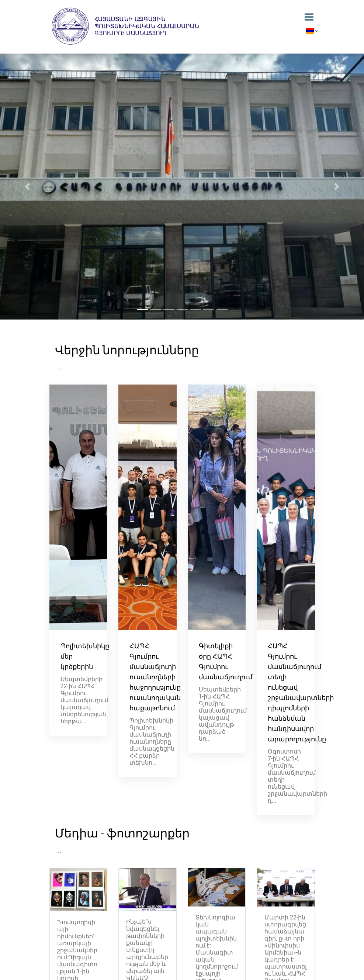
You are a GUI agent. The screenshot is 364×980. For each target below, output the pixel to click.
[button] (27, 187)
